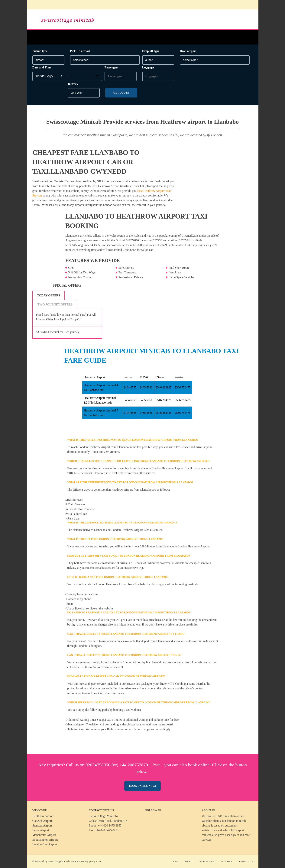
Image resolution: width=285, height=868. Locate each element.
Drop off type (151, 51)
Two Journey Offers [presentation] (55, 304)
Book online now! (143, 786)
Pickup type (40, 51)
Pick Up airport (80, 51)
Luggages (148, 67)
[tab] (49, 295)
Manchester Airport (44, 835)
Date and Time (42, 67)
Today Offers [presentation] (49, 295)
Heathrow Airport (43, 816)
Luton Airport (41, 830)
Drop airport (188, 51)
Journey (73, 84)
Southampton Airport (45, 840)
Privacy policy (88, 861)
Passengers (112, 67)
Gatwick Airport (42, 821)
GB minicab (225, 816)
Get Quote (121, 93)
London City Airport (45, 844)
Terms (73, 861)
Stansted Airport (42, 825)
